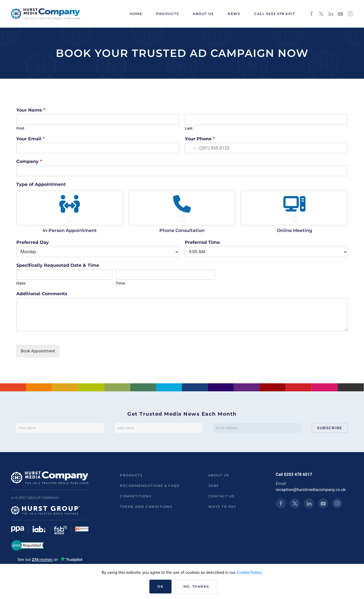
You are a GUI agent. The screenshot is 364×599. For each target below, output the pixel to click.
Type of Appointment (41, 184)
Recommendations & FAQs (150, 486)
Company (29, 161)
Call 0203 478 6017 (275, 14)
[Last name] (159, 428)
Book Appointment (38, 351)
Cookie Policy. (250, 572)
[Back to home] (46, 14)
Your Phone (200, 139)
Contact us (221, 496)
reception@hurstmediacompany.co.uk (311, 490)
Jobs (214, 486)
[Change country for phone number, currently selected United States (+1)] (191, 148)
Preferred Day (33, 242)
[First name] (60, 428)
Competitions (136, 496)
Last (189, 128)
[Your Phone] (266, 148)
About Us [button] (203, 14)
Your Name (31, 110)
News (234, 14)
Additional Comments (42, 294)
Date (21, 283)
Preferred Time (202, 242)
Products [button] (168, 14)
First (20, 128)
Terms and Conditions (146, 507)
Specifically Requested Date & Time (58, 265)
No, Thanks (196, 586)
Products (131, 475)
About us (219, 475)
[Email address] (257, 428)
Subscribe (330, 428)
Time (120, 283)
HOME (136, 14)
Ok (160, 586)
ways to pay (222, 507)
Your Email (31, 139)
